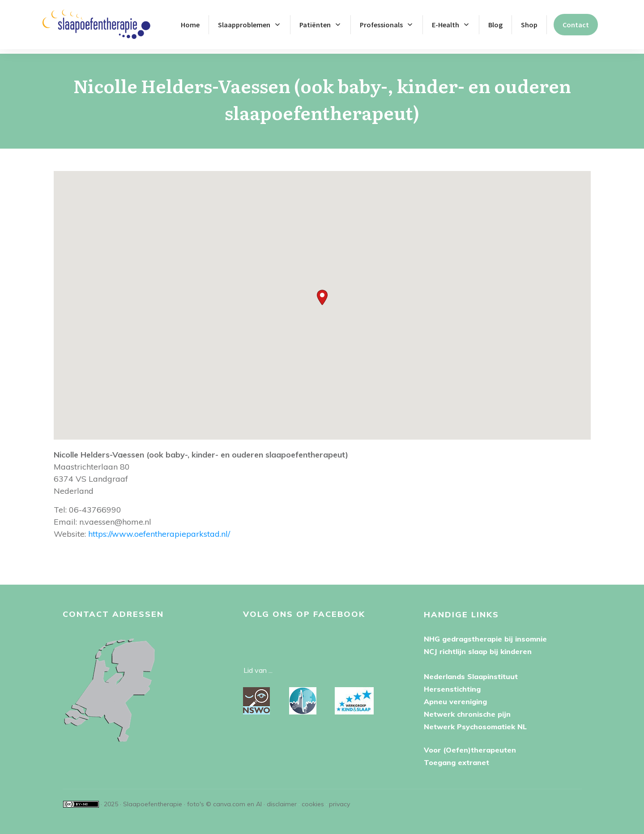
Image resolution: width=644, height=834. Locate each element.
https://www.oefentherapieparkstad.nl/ (159, 529)
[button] (322, 293)
